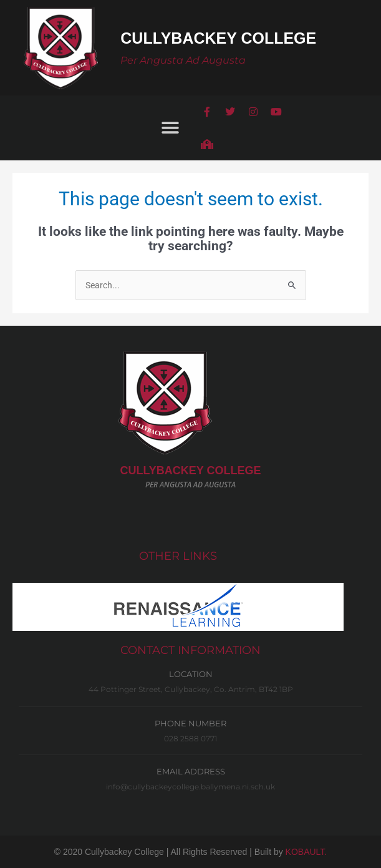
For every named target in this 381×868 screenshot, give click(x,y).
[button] (171, 128)
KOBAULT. (306, 852)
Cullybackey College (218, 38)
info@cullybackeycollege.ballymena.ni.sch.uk (190, 787)
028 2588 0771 (190, 739)
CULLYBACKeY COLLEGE (190, 471)
